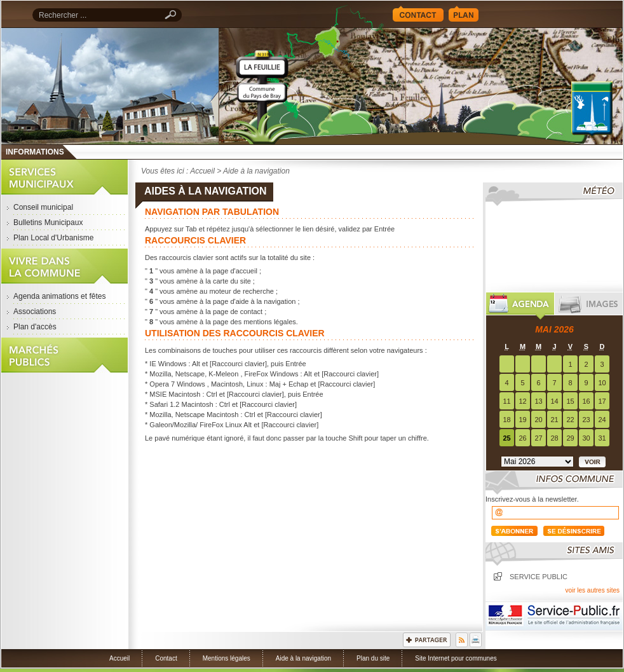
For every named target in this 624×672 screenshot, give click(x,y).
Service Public (554, 616)
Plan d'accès (35, 327)
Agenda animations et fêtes (59, 296)
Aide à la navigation (303, 658)
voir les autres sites (592, 590)
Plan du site (373, 658)
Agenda (520, 306)
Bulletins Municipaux (48, 223)
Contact (418, 14)
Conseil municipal (43, 207)
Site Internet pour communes (456, 658)
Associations (35, 312)
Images (589, 306)
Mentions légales (227, 658)
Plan (464, 14)
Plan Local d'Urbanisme (53, 238)
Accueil (421, 86)
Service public (539, 577)
